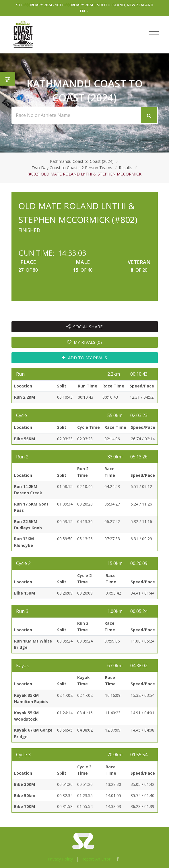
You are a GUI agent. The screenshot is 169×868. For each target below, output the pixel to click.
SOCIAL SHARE (84, 327)
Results (126, 168)
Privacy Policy (60, 859)
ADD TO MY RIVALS (84, 358)
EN (84, 11)
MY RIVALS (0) (85, 342)
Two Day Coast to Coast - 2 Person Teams (72, 168)
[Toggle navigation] (154, 34)
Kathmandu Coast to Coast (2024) (82, 161)
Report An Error (96, 859)
